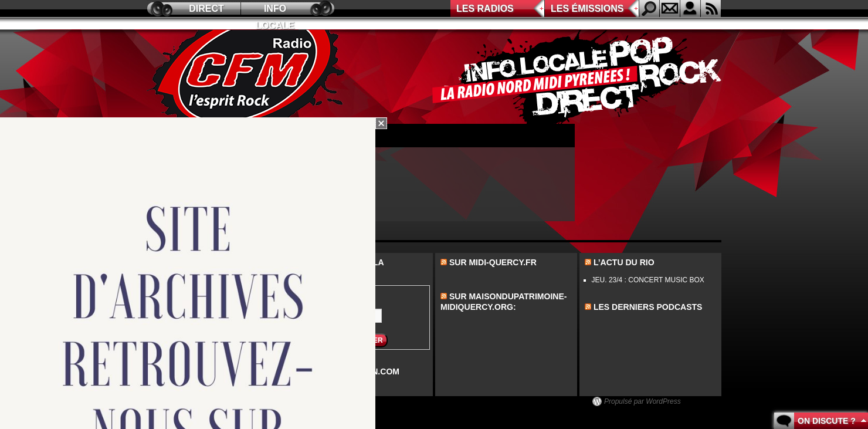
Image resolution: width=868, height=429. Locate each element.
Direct (206, 9)
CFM (248, 77)
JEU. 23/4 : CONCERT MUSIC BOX (648, 280)
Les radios (485, 9)
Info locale (275, 10)
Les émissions (587, 9)
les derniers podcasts (648, 307)
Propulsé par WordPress (642, 401)
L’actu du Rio (624, 262)
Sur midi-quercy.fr (493, 262)
